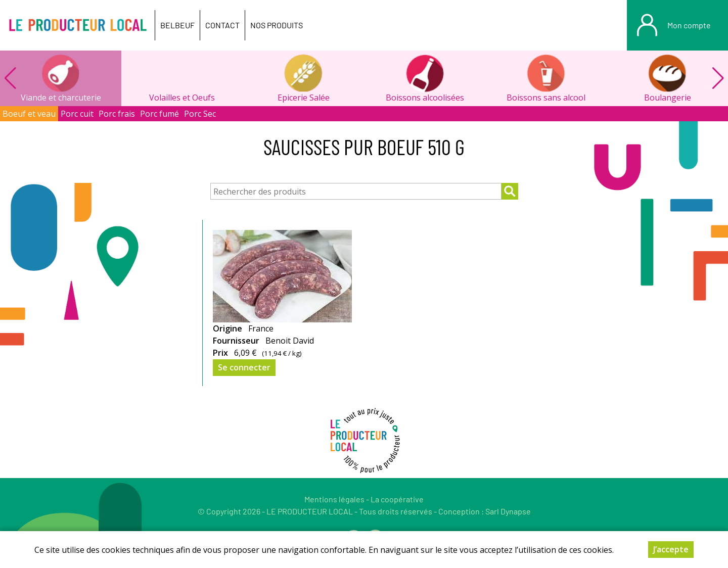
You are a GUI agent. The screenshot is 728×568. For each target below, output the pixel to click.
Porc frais (117, 114)
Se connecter (244, 367)
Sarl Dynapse (508, 511)
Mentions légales (334, 499)
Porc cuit (77, 114)
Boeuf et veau (29, 114)
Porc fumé (160, 114)
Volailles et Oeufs (182, 98)
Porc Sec (200, 114)
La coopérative (397, 499)
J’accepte (671, 549)
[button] (718, 78)
